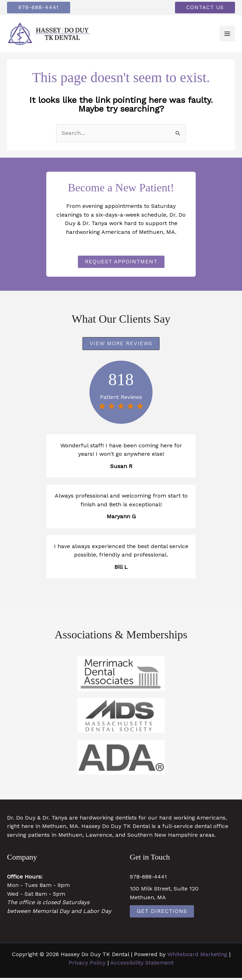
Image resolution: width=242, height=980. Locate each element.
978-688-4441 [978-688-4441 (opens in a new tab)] (148, 879)
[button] (41, 8)
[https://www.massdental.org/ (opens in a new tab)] (121, 718)
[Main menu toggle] (227, 35)
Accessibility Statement (142, 965)
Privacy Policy (87, 965)
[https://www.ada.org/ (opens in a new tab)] (121, 759)
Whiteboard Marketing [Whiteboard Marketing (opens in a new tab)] (197, 956)
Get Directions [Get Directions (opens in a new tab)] (162, 913)
